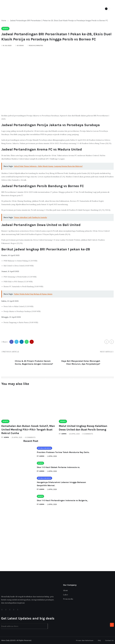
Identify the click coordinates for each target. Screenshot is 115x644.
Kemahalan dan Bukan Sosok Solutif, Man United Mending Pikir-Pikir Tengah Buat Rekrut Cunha (28, 430)
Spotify (90, 4)
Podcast (77, 4)
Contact (39, 12)
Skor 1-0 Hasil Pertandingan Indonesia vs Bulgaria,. (62, 500)
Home (38, 4)
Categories (51, 4)
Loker (65, 4)
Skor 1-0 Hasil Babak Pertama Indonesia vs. (58, 467)
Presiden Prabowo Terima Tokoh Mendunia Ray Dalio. (63, 452)
